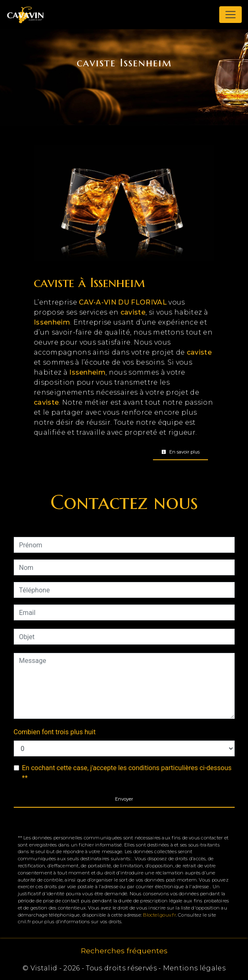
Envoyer (124, 799)
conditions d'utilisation (89, 829)
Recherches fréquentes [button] (124, 951)
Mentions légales (193, 968)
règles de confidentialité (175, 819)
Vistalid (44, 968)
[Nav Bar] (230, 15)
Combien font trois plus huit (55, 732)
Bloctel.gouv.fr (159, 915)
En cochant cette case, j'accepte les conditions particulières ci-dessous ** (127, 773)
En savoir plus (180, 452)
